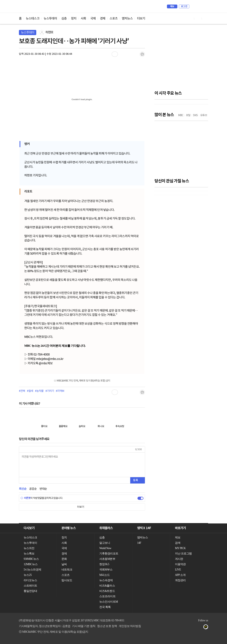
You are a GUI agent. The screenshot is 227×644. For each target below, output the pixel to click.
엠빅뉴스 (127, 19)
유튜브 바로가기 (190, 18)
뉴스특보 (29, 554)
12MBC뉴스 (31, 564)
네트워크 (67, 570)
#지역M (60, 391)
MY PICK (198, 6)
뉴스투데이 (50, 19)
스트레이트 (30, 586)
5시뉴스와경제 (32, 570)
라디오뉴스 (30, 580)
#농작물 (39, 391)
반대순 (43, 489)
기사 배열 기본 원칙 (84, 626)
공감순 (33, 489)
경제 (103, 19)
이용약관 (180, 564)
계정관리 (180, 580)
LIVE (178, 570)
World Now (105, 548)
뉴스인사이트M (109, 602)
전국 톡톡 (105, 607)
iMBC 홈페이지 (205, 6)
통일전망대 (30, 591)
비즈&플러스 (107, 586)
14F (139, 543)
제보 (172, 6)
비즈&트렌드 (107, 591)
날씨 (64, 564)
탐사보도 (67, 580)
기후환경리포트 (109, 554)
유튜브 (188, 627)
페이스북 (194, 627)
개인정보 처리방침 (130, 626)
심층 (64, 19)
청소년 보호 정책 (107, 626)
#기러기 (50, 391)
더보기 (141, 19)
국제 (93, 19)
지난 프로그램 (183, 554)
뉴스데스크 (33, 19)
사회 (83, 19)
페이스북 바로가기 (198, 18)
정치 (74, 19)
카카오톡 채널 (207, 627)
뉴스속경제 (106, 580)
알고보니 (105, 543)
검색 (193, 6)
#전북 (22, 391)
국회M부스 (106, 570)
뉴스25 (28, 575)
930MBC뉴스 (31, 559)
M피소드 (105, 575)
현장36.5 (104, 564)
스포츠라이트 (107, 596)
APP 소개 (180, 575)
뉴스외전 (29, 548)
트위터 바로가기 (206, 18)
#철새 (30, 391)
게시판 (179, 559)
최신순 (23, 489)
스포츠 (114, 19)
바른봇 (25, 498)
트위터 (200, 627)
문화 (64, 559)
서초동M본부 (107, 559)
